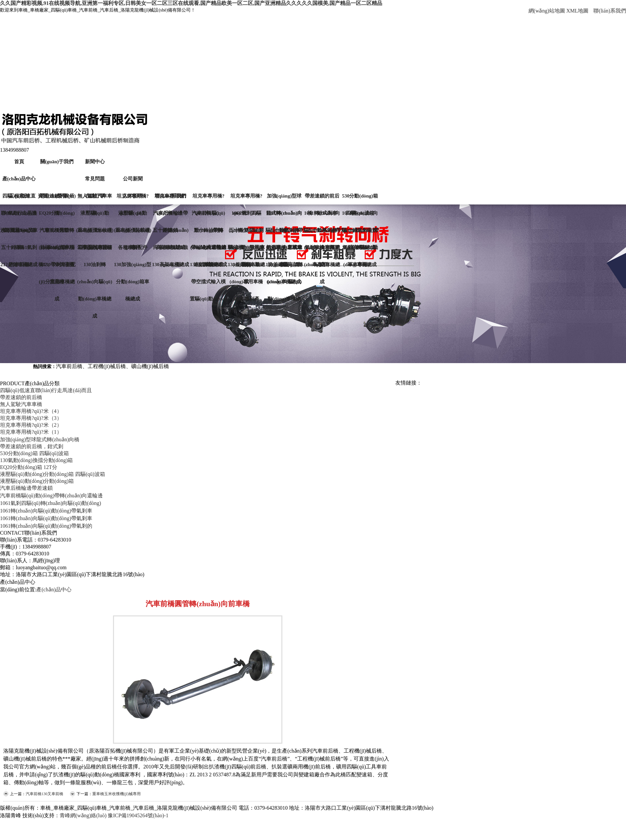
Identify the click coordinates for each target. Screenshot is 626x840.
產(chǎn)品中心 (19, 179)
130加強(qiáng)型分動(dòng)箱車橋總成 (133, 267)
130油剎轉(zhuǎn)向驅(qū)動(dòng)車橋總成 (95, 267)
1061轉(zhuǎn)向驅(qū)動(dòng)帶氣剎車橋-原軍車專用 (284, 216)
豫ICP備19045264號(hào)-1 (138, 815)
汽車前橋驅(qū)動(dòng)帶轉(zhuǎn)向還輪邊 (51, 496)
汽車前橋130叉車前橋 (19, 233)
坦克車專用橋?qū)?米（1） (246, 199)
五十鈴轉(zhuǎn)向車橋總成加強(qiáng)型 (171, 233)
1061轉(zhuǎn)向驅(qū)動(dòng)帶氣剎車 (46, 511)
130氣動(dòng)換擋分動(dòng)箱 (19, 216)
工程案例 (19, 196)
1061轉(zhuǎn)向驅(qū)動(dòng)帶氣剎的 (46, 526)
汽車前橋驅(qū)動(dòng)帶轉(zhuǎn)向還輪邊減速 (209, 216)
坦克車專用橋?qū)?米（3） (31, 418)
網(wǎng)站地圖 (547, 11)
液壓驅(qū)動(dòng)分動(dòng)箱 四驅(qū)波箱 (95, 216)
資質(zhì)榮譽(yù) (57, 196)
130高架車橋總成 (171, 264)
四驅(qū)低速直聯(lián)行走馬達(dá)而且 (46, 390)
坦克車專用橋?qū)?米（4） (31, 411)
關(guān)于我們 (57, 162)
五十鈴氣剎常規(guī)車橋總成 (360, 233)
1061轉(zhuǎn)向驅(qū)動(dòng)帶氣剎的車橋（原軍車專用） (360, 216)
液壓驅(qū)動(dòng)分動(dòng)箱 (133, 216)
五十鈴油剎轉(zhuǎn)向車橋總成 (209, 233)
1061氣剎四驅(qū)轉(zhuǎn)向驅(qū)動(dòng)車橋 (246, 216)
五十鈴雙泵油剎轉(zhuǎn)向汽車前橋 (246, 233)
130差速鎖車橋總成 (246, 267)
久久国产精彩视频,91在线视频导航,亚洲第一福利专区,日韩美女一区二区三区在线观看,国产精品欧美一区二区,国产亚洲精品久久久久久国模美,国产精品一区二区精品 (191, 3)
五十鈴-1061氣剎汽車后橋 (19, 250)
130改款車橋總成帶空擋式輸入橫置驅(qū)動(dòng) (208, 267)
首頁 (19, 162)
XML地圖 (578, 11)
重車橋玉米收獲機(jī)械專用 (95, 233)
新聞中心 (95, 162)
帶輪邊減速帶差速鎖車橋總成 (208, 250)
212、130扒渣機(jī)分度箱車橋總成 (57, 267)
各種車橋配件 (133, 247)
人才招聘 (133, 196)
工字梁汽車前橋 (95, 247)
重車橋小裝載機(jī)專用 (133, 233)
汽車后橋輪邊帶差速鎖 (171, 216)
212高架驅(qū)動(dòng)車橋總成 (360, 250)
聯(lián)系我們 (610, 11)
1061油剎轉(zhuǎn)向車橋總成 (322, 250)
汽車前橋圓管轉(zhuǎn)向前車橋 (57, 233)
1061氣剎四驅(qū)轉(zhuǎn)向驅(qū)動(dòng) (51, 503)
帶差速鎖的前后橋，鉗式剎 (32, 446)
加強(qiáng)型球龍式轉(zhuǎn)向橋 (284, 199)
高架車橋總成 (171, 247)
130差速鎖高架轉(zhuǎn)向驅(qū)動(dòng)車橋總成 (284, 267)
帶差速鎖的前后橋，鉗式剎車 (322, 199)
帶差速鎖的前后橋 (21, 397)
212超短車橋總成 (19, 264)
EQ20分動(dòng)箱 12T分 (29, 467)
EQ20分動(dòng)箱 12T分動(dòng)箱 (57, 216)
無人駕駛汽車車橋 (21, 404)
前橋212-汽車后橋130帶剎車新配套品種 (57, 250)
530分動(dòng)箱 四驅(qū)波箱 (360, 199)
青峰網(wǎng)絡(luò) (83, 815)
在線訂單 (95, 196)
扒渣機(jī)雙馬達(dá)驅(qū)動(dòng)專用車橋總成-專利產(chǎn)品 (246, 250)
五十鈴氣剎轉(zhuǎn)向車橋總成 (284, 233)
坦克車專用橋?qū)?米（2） (209, 199)
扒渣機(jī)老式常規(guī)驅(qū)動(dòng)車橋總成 (284, 250)
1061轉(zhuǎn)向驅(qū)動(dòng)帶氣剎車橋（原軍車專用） (322, 216)
